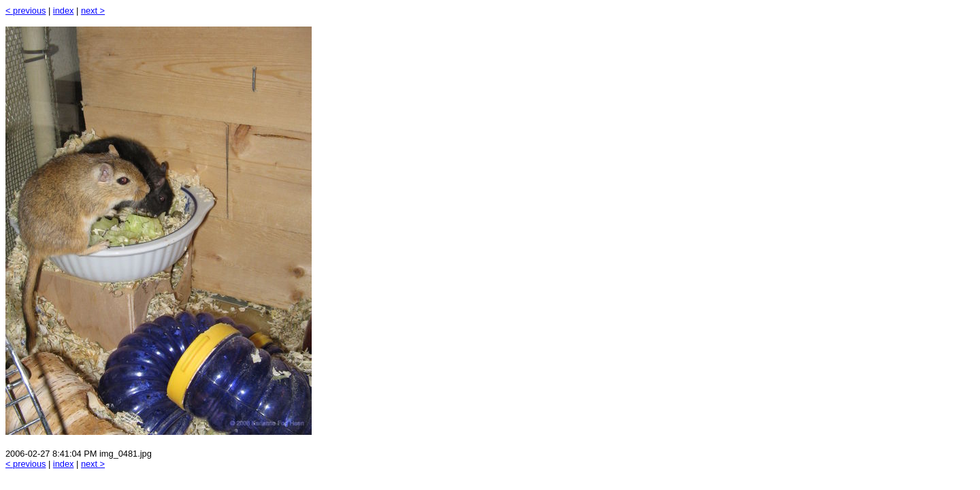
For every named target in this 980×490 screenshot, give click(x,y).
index (64, 11)
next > (93, 11)
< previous (26, 11)
